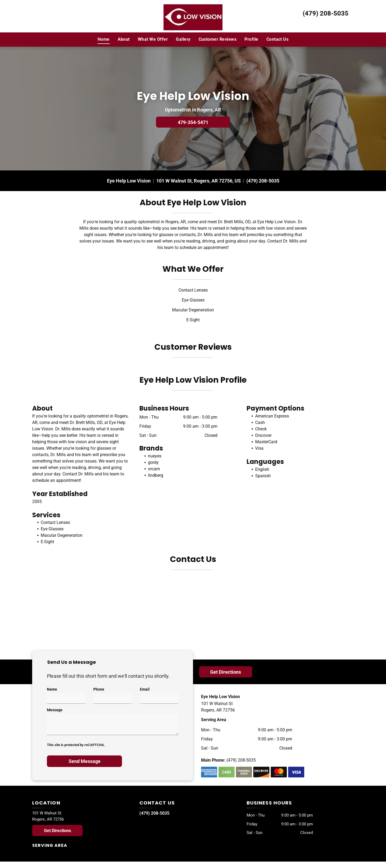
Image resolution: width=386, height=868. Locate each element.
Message (55, 710)
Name (52, 689)
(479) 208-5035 (326, 13)
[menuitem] (104, 39)
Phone (99, 689)
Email (145, 689)
